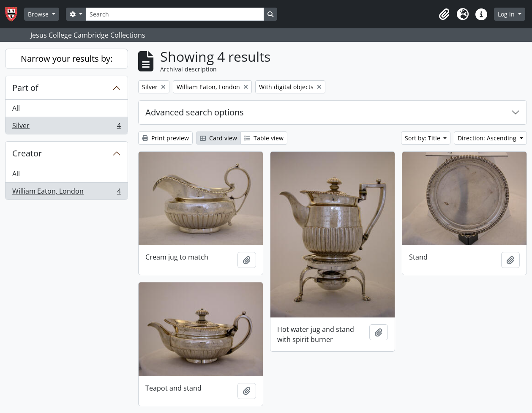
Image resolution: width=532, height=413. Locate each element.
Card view (218, 138)
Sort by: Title (423, 138)
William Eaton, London (66, 193)
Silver (66, 127)
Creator (27, 153)
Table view (264, 138)
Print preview (165, 138)
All (16, 108)
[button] (444, 14)
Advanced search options (195, 112)
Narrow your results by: (67, 59)
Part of (25, 88)
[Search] (175, 14)
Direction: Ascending (488, 138)
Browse (39, 14)
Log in (507, 14)
